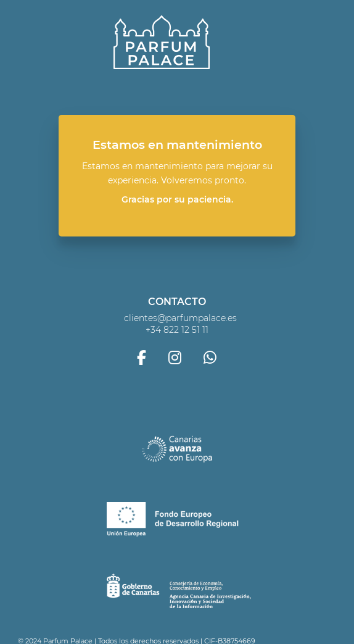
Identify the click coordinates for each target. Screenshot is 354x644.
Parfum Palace (161, 43)
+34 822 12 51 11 (177, 330)
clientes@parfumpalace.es (180, 318)
